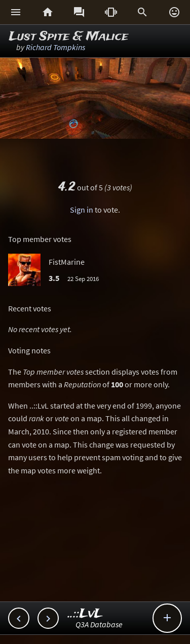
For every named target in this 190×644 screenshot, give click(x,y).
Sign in (82, 210)
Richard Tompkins (55, 47)
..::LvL (85, 614)
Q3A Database (99, 624)
